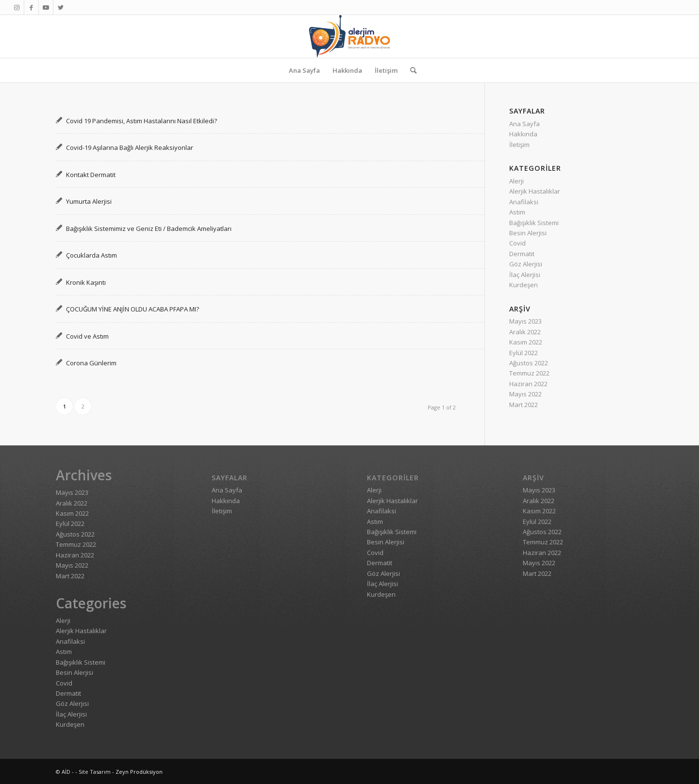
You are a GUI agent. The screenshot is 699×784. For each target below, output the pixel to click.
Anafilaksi (524, 202)
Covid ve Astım (87, 336)
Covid (517, 243)
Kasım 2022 (526, 342)
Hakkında (523, 134)
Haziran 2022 (528, 384)
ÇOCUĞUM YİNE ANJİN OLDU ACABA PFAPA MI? (133, 309)
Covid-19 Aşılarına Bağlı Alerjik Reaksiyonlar (130, 147)
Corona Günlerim (91, 363)
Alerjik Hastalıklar (535, 191)
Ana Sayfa (524, 124)
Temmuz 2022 (529, 373)
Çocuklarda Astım (92, 255)
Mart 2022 (524, 405)
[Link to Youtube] (46, 7)
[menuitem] (304, 70)
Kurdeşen (524, 285)
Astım (517, 212)
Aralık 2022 (525, 332)
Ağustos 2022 (529, 363)
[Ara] (410, 70)
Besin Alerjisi (528, 233)
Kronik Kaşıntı (86, 282)
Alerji (516, 181)
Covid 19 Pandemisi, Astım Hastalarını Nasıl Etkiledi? (141, 121)
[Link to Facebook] (31, 7)
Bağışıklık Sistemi (534, 223)
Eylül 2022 (524, 353)
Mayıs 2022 (525, 394)
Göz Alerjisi (526, 264)
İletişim (519, 145)
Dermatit (522, 254)
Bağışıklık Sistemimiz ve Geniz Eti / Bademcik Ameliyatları (149, 229)
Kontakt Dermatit (91, 175)
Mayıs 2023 (525, 321)
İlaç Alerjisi (525, 275)
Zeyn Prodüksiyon (139, 772)
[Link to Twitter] (61, 7)
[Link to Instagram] (17, 7)
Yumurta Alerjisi (89, 201)
